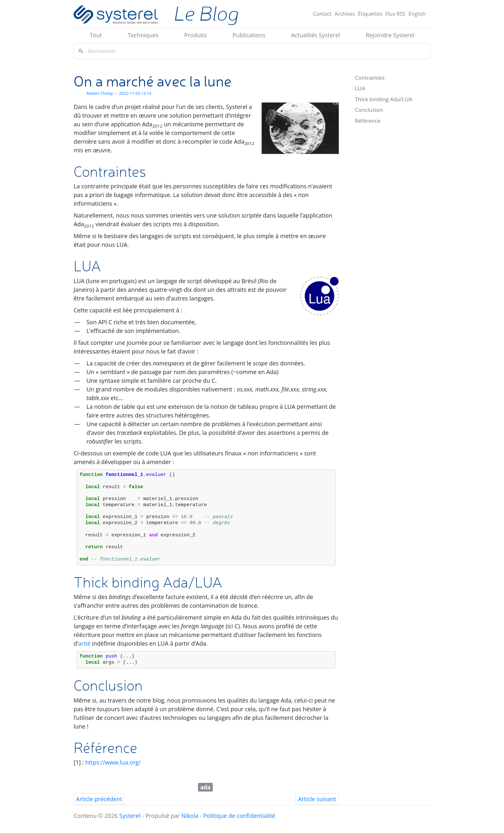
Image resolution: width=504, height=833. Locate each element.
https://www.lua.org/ (113, 762)
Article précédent (99, 799)
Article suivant (317, 799)
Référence (368, 121)
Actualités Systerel (315, 35)
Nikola (190, 816)
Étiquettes (370, 14)
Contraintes (370, 78)
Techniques (143, 35)
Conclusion (369, 110)
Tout (96, 35)
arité (84, 643)
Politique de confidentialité (239, 816)
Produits (196, 35)
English (417, 14)
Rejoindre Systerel (390, 35)
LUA (360, 88)
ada (205, 787)
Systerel (130, 816)
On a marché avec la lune (153, 81)
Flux (395, 14)
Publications (249, 35)
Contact (322, 14)
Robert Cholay (100, 93)
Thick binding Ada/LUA (383, 99)
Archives (345, 14)
